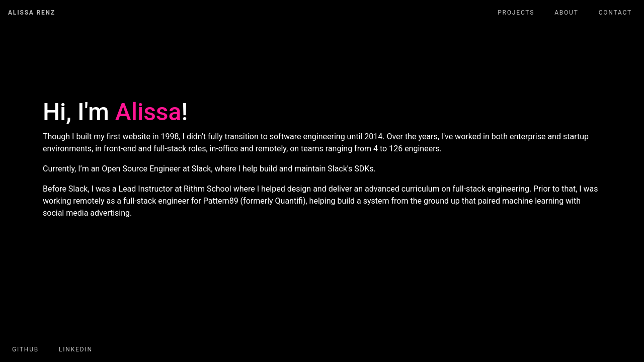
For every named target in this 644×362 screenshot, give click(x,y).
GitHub (25, 349)
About (567, 13)
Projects (516, 13)
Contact (615, 13)
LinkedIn (76, 349)
